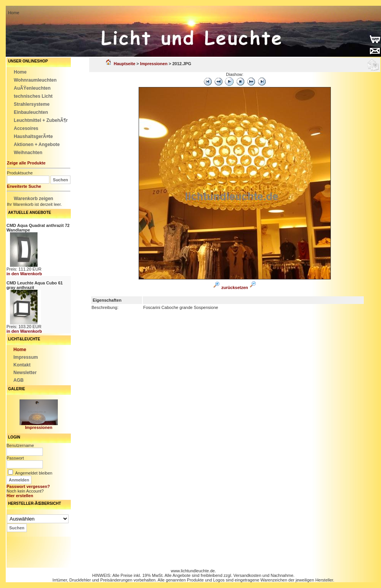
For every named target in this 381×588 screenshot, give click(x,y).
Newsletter (25, 373)
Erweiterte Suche (24, 186)
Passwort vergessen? (28, 486)
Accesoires (26, 128)
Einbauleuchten (31, 112)
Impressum (26, 357)
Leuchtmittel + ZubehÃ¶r (41, 120)
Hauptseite (121, 64)
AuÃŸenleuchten (32, 88)
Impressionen (39, 427)
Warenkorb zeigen (34, 199)
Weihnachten (28, 153)
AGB (19, 380)
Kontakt (22, 365)
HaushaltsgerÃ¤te (33, 136)
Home (20, 72)
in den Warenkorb (24, 274)
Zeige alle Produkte (26, 163)
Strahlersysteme (32, 104)
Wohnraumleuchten (35, 80)
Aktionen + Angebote (37, 145)
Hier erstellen (20, 496)
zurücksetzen (235, 287)
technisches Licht (33, 96)
